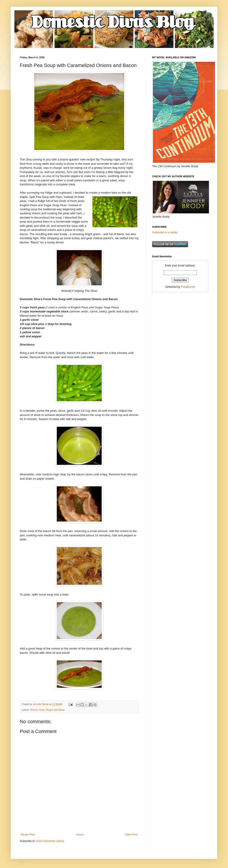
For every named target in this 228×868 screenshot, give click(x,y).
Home (80, 835)
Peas (42, 710)
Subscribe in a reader (165, 232)
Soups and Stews (55, 710)
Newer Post (28, 835)
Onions (34, 710)
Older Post (131, 835)
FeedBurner (188, 287)
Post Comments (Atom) (50, 841)
